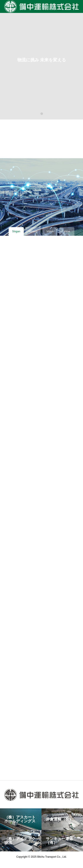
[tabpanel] (41, 60)
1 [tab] (42, 113)
